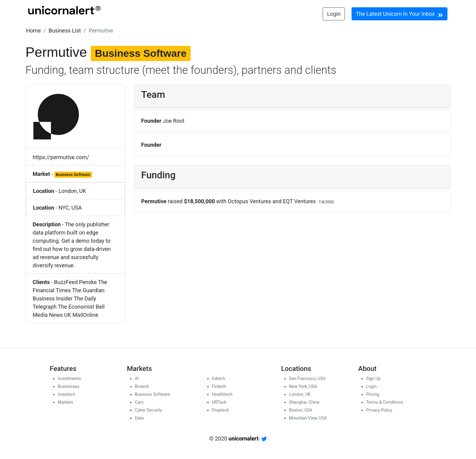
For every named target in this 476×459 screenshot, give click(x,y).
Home (33, 31)
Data (139, 418)
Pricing (373, 394)
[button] (33, 31)
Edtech (218, 379)
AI (137, 379)
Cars (139, 402)
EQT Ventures (299, 201)
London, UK (72, 191)
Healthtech (222, 394)
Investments (69, 379)
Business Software (152, 394)
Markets (65, 402)
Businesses (68, 386)
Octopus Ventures (249, 201)
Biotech (142, 386)
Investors (66, 394)
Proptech (220, 410)
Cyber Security (148, 410)
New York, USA (303, 386)
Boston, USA (301, 410)
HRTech (219, 402)
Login (334, 14)
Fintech (219, 386)
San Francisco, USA (307, 379)
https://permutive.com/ (61, 157)
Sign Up (373, 379)
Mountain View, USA (308, 418)
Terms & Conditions (385, 402)
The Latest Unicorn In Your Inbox (399, 14)
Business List (65, 31)
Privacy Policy (379, 410)
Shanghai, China (304, 402)
